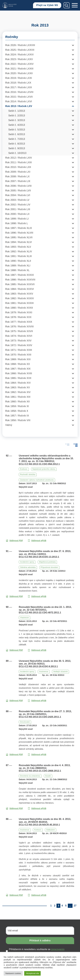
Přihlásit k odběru (40, 941)
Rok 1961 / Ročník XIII (18, 397)
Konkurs (38, 830)
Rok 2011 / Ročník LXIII (18, 162)
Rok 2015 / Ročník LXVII (19, 97)
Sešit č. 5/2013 (17, 130)
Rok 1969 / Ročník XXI (18, 359)
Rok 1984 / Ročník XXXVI (20, 289)
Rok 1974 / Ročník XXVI (19, 336)
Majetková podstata (47, 562)
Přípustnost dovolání (49, 567)
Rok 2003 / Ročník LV (17, 200)
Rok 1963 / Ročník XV (18, 388)
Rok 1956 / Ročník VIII (18, 420)
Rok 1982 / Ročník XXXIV (20, 298)
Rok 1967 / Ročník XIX (18, 369)
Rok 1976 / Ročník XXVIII (19, 327)
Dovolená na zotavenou (30, 776)
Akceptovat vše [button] (32, 973)
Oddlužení (51, 830)
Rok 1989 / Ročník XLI (18, 266)
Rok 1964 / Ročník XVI (18, 383)
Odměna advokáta (28, 567)
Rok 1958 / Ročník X (17, 411)
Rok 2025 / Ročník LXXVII (20, 50)
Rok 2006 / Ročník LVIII (18, 186)
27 (75, 906)
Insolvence (44, 672)
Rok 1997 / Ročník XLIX (19, 228)
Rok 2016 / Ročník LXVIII (19, 92)
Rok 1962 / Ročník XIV (18, 392)
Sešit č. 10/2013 (17, 153)
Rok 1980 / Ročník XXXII (19, 308)
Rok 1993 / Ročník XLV (18, 247)
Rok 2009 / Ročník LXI (18, 172)
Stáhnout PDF (14, 541)
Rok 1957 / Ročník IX (17, 416)
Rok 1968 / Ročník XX (18, 364)
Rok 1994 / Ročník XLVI (19, 242)
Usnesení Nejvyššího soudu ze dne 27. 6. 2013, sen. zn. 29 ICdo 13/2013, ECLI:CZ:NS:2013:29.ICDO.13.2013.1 (45, 554)
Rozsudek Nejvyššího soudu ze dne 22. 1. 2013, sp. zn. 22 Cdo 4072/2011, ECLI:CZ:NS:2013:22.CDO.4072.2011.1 (45, 610)
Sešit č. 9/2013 (17, 148)
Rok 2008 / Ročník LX (17, 176)
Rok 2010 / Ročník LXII (18, 167)
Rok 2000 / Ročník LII (17, 214)
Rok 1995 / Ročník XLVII (19, 237)
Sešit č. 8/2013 (17, 144)
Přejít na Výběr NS (47, 5)
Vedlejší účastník (61, 672)
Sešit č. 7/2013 (17, 139)
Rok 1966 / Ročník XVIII (19, 373)
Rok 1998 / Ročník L (17, 223)
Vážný (9, 425)
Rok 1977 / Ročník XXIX (19, 322)
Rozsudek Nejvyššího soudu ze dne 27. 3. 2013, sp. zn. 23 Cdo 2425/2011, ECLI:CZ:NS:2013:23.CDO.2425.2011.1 (45, 714)
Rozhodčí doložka (28, 474)
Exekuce (24, 469)
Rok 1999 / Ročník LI (17, 219)
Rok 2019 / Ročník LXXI (19, 78)
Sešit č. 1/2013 (17, 111)
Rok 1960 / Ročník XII (17, 402)
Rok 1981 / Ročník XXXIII (19, 303)
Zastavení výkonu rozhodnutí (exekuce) (37, 480)
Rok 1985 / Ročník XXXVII (20, 284)
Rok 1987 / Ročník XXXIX (20, 275)
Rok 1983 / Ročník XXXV (19, 294)
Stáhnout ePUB (37, 541)
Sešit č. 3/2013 (17, 120)
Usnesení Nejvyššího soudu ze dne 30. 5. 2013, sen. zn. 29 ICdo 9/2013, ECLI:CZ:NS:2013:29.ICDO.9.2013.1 (45, 664)
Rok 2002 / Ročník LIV (18, 205)
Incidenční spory (27, 562)
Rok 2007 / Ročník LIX (18, 181)
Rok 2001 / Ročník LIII (18, 209)
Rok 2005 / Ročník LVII (18, 191)
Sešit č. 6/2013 (17, 134)
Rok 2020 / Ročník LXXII (19, 73)
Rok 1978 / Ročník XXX (18, 317)
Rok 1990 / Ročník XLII (18, 261)
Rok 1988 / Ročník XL (17, 270)
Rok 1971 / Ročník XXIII (19, 350)
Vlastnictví (25, 618)
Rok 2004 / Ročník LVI (18, 195)
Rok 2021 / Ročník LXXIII (19, 69)
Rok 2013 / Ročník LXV (19, 106)
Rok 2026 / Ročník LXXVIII (20, 45)
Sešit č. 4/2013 (17, 125)
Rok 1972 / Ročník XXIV (19, 345)
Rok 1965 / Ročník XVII (18, 378)
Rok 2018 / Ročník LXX (18, 83)
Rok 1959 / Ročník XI (17, 406)
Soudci (48, 776)
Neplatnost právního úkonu (44, 469)
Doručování (25, 722)
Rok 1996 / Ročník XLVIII (19, 233)
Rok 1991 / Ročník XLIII (18, 256)
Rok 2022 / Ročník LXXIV (19, 64)
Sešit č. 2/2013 (17, 116)
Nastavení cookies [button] (13, 973)
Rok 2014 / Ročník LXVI (19, 101)
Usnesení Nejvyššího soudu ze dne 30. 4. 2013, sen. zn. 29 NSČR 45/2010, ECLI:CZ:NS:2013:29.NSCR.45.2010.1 (45, 822)
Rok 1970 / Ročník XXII (18, 355)
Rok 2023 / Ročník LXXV (19, 59)
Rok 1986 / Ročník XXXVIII (20, 280)
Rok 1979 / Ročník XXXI (19, 312)
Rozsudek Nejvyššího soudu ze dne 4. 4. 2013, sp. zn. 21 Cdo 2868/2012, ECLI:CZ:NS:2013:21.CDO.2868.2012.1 (45, 768)
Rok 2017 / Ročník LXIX (19, 87)
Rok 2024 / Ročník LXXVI (19, 55)
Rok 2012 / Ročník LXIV (19, 158)
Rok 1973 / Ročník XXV (18, 341)
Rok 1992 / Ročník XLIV (19, 252)
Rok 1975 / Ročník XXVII (19, 331)
